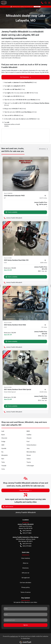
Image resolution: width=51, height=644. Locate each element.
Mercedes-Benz (31, 452)
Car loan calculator (25, 583)
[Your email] (25, 620)
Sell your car (25, 573)
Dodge (3, 442)
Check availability (11, 212)
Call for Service (8, 506)
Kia (2, 452)
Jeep (28, 448)
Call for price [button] (42, 204)
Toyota (29, 462)
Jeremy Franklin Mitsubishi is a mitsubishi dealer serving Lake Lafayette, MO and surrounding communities (22, 35)
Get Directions (25, 77)
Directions (25, 568)
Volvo (3, 469)
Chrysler (29, 438)
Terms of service (26, 592)
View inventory (26, 558)
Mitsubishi (5, 455)
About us (26, 563)
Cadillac (29, 435)
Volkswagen (30, 466)
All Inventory (43, 149)
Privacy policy (26, 587)
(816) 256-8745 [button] (26, 531)
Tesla (3, 462)
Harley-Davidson (31, 445)
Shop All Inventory (26, 490)
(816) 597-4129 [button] (26, 544)
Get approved (26, 578)
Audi (3, 431)
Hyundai (4, 448)
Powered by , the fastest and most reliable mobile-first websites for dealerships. (26, 639)
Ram (3, 459)
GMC (3, 445)
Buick (3, 435)
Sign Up (25, 625)
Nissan (29, 455)
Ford (28, 442)
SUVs (3, 72)
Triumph (4, 466)
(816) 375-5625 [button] (26, 546)
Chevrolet (4, 438)
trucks (43, 71)
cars (39, 71)
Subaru (29, 459)
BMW (28, 431)
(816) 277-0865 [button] (26, 533)
